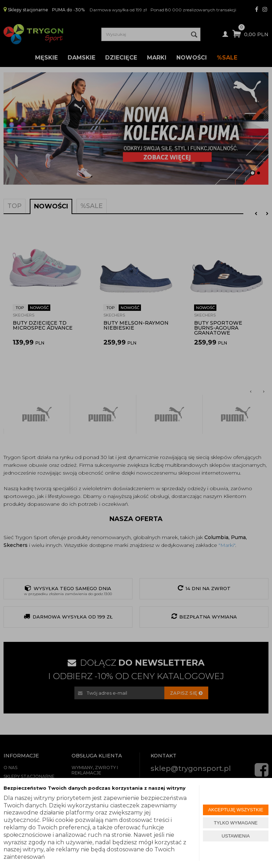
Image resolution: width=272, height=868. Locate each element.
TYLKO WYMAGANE (236, 823)
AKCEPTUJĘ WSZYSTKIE (236, 810)
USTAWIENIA (236, 836)
